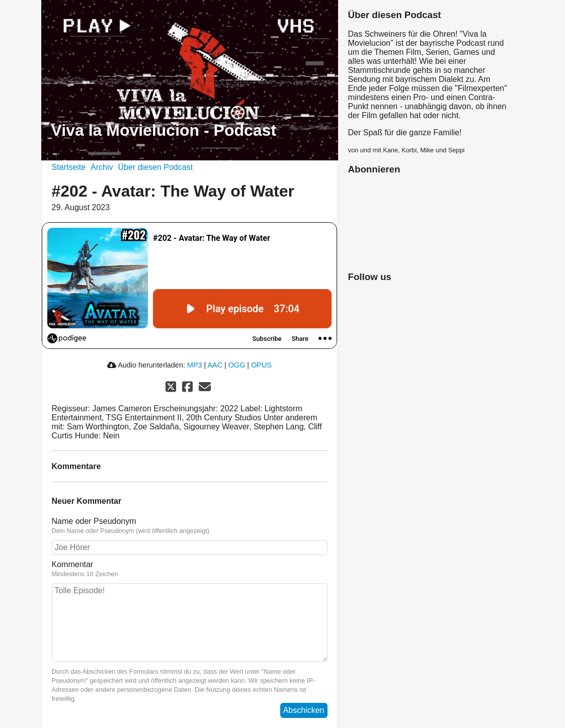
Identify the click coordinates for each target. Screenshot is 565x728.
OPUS (261, 365)
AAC (215, 365)
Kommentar (190, 569)
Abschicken (304, 710)
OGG (237, 365)
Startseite (69, 167)
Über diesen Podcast (156, 167)
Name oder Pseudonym (190, 526)
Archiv (102, 167)
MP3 (195, 365)
